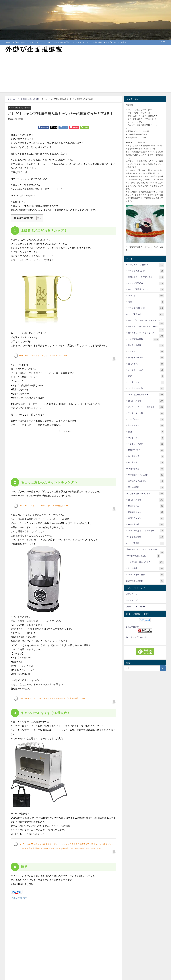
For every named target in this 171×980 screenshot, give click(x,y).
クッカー (146, 352)
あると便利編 (146, 525)
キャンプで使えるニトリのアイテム (145, 531)
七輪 (146, 302)
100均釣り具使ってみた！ (143, 556)
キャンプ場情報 (145, 543)
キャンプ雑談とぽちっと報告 (20, 108)
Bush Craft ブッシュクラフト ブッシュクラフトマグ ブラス (44, 356)
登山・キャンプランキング (136, 637)
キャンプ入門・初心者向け (145, 265)
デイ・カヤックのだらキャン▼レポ (146, 328)
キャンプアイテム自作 (145, 575)
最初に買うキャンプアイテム (146, 277)
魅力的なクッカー (146, 512)
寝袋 (146, 376)
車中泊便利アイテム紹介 (146, 475)
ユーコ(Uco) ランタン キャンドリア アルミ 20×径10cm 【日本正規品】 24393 (52, 699)
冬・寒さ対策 (146, 456)
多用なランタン (146, 518)
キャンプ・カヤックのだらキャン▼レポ (146, 321)
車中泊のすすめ (145, 469)
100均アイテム (146, 450)
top (164, 42)
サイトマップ (132, 600)
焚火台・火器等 (146, 345)
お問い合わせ (132, 594)
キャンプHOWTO (146, 283)
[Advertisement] (85, 74)
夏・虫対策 (146, 463)
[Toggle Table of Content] (37, 218)
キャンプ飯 (145, 296)
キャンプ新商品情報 (142, 339)
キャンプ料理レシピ (146, 308)
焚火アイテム (146, 364)
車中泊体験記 (146, 487)
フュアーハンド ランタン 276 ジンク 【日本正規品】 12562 (44, 506)
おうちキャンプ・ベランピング (146, 334)
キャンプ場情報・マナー (146, 290)
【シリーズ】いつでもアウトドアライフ (145, 551)
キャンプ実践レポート (145, 314)
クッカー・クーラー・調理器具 (146, 407)
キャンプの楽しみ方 (146, 271)
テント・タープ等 (146, 358)
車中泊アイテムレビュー (146, 481)
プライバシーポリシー (135, 607)
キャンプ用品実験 (145, 537)
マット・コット (146, 382)
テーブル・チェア (146, 370)
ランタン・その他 (146, 388)
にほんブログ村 (19, 898)
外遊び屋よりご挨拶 (145, 581)
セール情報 (146, 568)
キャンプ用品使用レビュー (145, 395)
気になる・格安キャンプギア (145, 494)
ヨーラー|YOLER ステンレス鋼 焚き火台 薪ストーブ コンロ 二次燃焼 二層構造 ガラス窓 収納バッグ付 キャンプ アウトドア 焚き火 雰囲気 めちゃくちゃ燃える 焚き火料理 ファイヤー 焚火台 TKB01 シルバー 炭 (66, 846)
